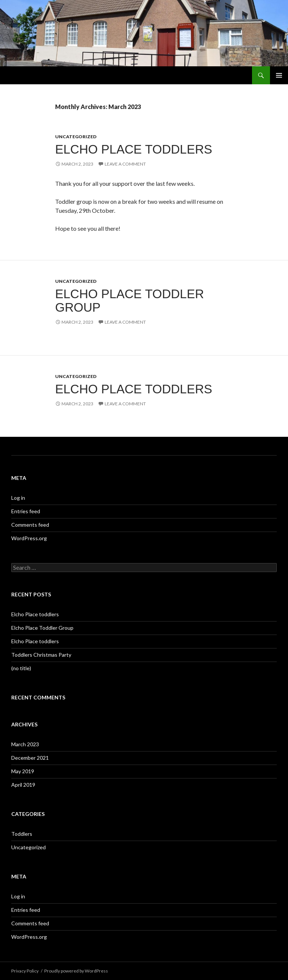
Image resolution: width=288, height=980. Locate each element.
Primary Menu (279, 75)
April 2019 (23, 785)
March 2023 (25, 744)
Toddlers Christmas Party (41, 655)
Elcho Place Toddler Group (130, 301)
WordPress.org (29, 538)
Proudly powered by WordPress (76, 971)
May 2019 (23, 771)
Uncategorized (76, 137)
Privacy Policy (25, 971)
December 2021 (30, 758)
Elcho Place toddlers (134, 149)
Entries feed (26, 511)
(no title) (21, 668)
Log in (18, 498)
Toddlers (22, 834)
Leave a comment (125, 164)
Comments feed (30, 525)
